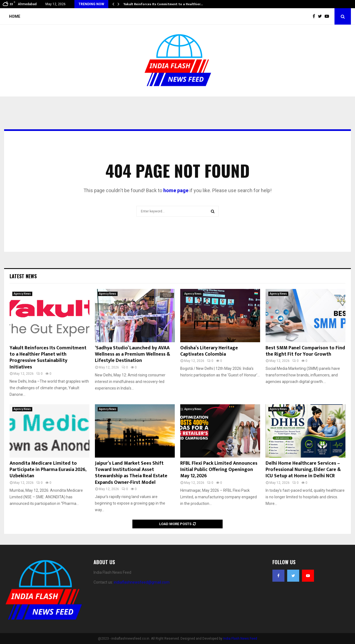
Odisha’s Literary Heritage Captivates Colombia (209, 351)
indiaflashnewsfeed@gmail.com (142, 582)
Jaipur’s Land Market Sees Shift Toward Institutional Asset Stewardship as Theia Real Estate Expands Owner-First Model (131, 473)
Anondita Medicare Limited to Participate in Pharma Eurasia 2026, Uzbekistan (48, 470)
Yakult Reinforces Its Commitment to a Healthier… (163, 4)
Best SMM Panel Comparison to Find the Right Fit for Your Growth (305, 351)
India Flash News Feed (240, 639)
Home (15, 16)
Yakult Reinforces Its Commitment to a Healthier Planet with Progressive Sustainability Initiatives (48, 358)
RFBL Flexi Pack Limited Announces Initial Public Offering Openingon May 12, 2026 (219, 470)
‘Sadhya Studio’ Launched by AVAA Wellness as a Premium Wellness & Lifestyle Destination (133, 354)
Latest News (23, 276)
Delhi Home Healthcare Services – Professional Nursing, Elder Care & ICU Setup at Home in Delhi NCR (303, 470)
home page (176, 190)
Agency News (22, 294)
